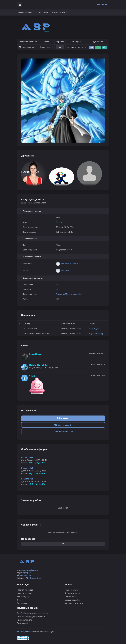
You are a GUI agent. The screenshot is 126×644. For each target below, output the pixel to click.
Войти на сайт (102, 4)
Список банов (71, 597)
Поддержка (22, 603)
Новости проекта (25, 593)
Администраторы (73, 593)
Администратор (96, 334)
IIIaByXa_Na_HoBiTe (38, 365)
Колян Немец (35, 354)
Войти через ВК (63, 425)
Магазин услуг (23, 597)
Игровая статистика (74, 603)
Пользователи (42, 13)
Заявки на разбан (73, 600)
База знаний (23, 623)
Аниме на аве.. (28, 457)
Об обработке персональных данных (33, 613)
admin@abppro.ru (31, 570)
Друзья (28, 156)
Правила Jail (27, 468)
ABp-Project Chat (33, 578)
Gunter (32, 376)
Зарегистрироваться (63, 432)
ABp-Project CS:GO (25, 632)
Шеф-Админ (95, 329)
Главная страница (24, 13)
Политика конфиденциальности (31, 617)
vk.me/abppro (26, 575)
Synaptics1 (28, 573)
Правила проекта (25, 620)
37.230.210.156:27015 (76, 47)
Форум (20, 600)
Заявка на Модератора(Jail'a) (69, 294)
